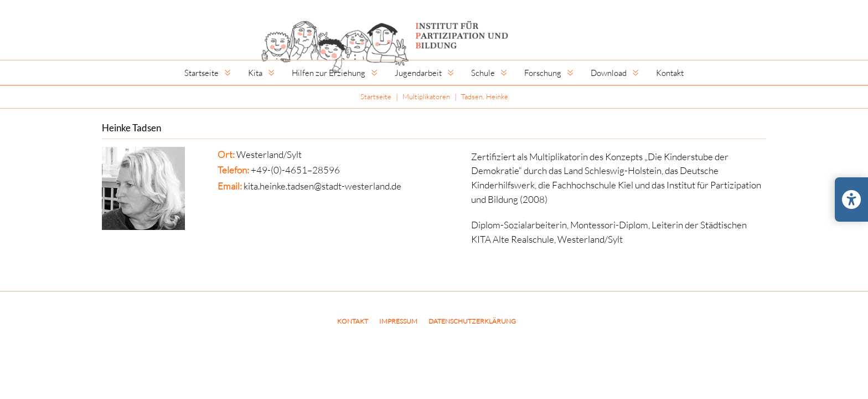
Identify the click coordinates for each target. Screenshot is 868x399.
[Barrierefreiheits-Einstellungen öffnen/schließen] (851, 199)
